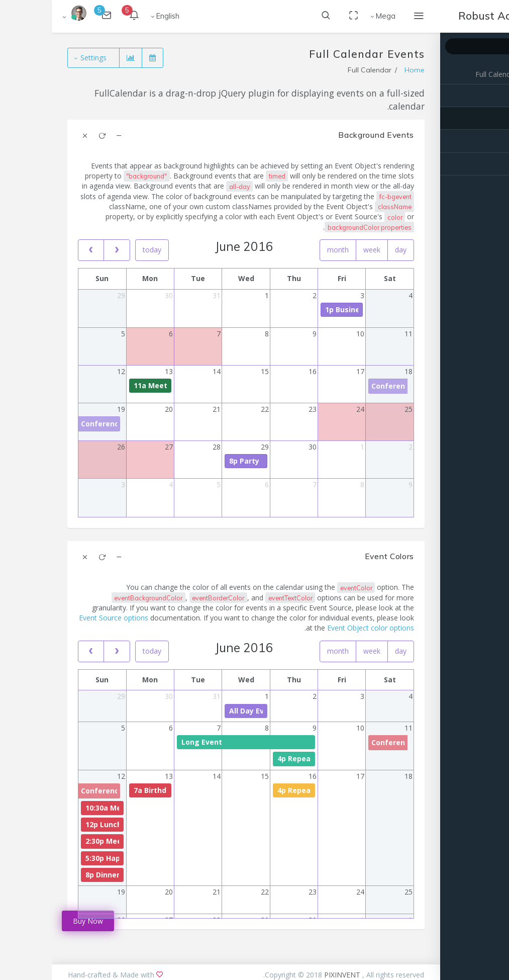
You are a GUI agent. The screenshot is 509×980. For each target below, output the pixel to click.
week (320, 250)
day (349, 250)
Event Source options (62, 618)
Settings (43, 58)
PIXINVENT (291, 975)
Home (363, 70)
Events (488, 118)
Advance (485, 141)
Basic (490, 96)
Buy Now (36, 921)
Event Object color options (319, 628)
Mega (334, 16)
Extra (491, 164)
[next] (65, 250)
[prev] (39, 250)
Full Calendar (444, 74)
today (100, 250)
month (286, 250)
